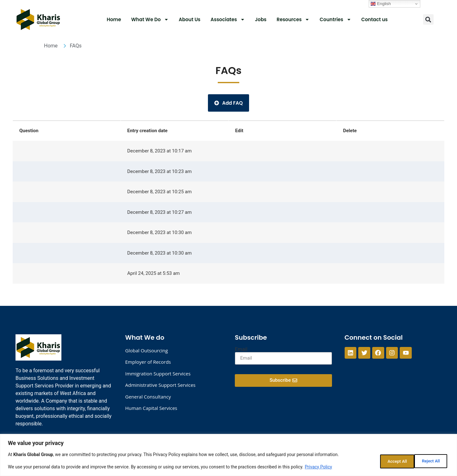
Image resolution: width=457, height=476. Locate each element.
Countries (335, 19)
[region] (228, 455)
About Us (190, 19)
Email (241, 349)
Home (114, 19)
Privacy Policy (318, 467)
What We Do (150, 19)
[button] (428, 19)
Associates (228, 19)
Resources (293, 19)
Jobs (261, 19)
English (381, 4)
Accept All (430, 461)
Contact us (375, 19)
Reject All (389, 461)
